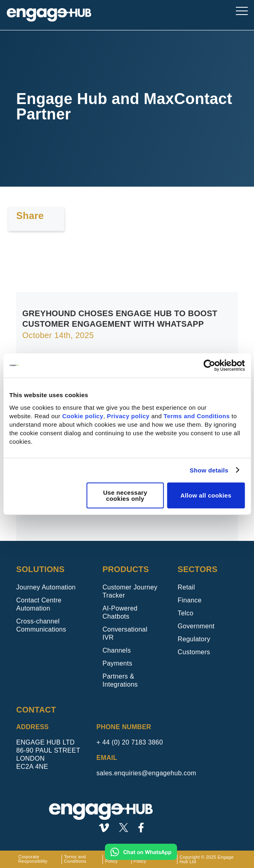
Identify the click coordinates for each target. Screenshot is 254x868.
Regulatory (194, 639)
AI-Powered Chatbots (120, 612)
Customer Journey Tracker (130, 591)
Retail (187, 587)
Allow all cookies (206, 495)
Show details (209, 470)
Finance (190, 600)
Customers (194, 652)
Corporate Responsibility (33, 859)
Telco (186, 613)
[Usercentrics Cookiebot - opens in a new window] (209, 366)
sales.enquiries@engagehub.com (146, 773)
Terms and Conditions (197, 416)
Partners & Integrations (120, 680)
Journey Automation (46, 587)
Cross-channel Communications (41, 625)
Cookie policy (82, 416)
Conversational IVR (125, 633)
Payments (117, 663)
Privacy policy (128, 416)
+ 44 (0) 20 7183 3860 (130, 742)
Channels (117, 650)
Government (196, 626)
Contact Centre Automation (39, 604)
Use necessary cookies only (125, 495)
